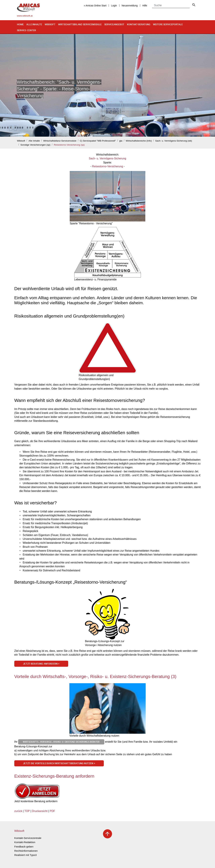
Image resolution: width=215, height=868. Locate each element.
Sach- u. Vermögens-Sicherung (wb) (174, 141)
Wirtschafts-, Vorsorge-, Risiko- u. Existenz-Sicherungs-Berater (61, 742)
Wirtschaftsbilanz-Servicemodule (80, 24)
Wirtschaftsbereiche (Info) (139, 141)
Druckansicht (40, 811)
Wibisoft (50, 24)
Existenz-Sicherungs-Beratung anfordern (54, 776)
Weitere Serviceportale (168, 24)
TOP (27, 811)
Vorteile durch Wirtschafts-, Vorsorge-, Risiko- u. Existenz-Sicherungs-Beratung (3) (95, 676)
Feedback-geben (24, 847)
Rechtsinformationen (26, 851)
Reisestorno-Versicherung (107, 166)
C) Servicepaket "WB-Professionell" (98, 141)
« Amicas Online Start (95, 6)
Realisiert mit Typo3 (25, 855)
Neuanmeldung (130, 6)
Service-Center (26, 30)
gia (121, 141)
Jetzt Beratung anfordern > (41, 664)
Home (20, 24)
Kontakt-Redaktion (25, 842)
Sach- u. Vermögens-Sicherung (107, 158)
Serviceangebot (114, 24)
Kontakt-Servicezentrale (28, 838)
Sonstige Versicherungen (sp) (35, 145)
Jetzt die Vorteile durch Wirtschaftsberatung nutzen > (59, 763)
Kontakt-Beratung (139, 24)
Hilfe (145, 6)
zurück (18, 811)
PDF (52, 811)
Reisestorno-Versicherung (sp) (69, 145)
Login (114, 6)
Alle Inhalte (34, 24)
